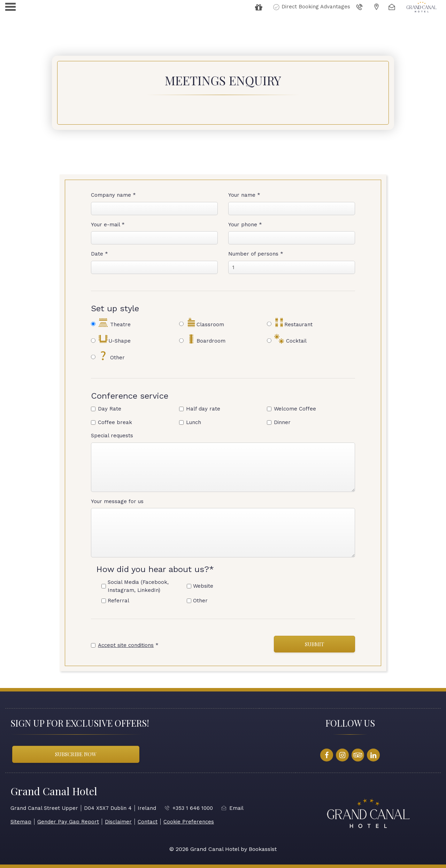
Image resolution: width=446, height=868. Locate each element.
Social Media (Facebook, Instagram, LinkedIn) (138, 586)
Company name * (113, 195)
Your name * (244, 195)
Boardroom (206, 339)
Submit (314, 644)
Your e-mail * (108, 225)
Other (111, 356)
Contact (148, 822)
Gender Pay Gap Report (68, 822)
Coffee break (115, 422)
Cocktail (290, 339)
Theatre (114, 323)
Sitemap (21, 822)
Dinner (282, 422)
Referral (118, 601)
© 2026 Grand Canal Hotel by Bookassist (223, 849)
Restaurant (293, 323)
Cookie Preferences (189, 822)
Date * (99, 254)
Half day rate (203, 409)
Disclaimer (118, 822)
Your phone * (245, 225)
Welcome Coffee (295, 409)
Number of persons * (256, 254)
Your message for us (117, 501)
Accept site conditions (126, 645)
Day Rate (110, 409)
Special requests (112, 436)
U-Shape (114, 339)
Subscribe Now (76, 754)
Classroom (205, 323)
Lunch (194, 422)
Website (203, 586)
